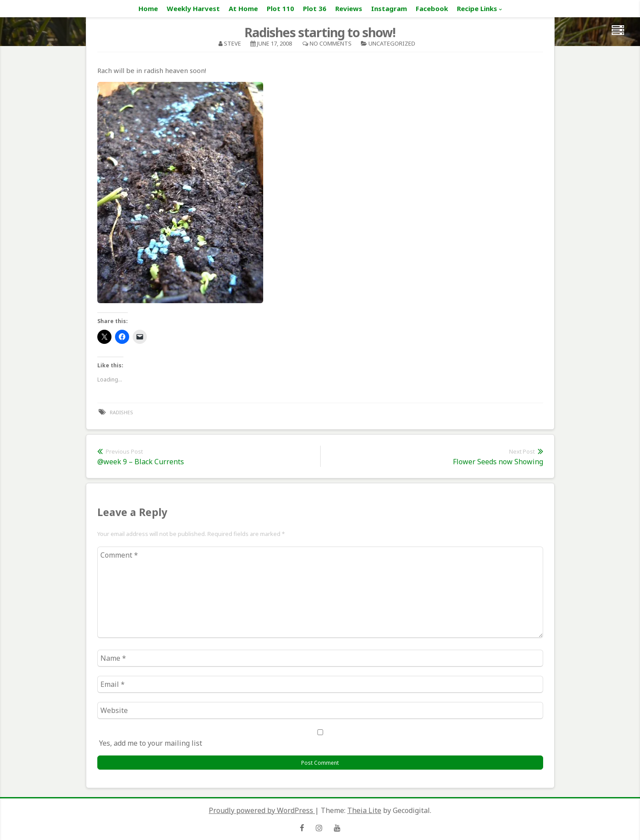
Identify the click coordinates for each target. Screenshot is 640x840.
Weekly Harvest (193, 8)
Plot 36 (315, 8)
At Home (243, 8)
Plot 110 (280, 8)
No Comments (331, 43)
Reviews (349, 8)
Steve (232, 43)
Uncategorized (392, 43)
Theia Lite (364, 810)
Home (148, 8)
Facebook (432, 8)
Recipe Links (477, 8)
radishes (121, 412)
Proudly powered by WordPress (262, 810)
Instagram (389, 8)
